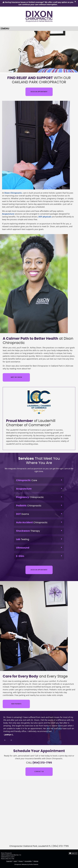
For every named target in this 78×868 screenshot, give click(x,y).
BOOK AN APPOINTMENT (39, 92)
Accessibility (28, 861)
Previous (5, 740)
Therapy (28, 531)
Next (11, 740)
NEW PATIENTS (16, 704)
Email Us (73, 853)
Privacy (21, 861)
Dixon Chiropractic (13, 193)
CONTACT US (39, 772)
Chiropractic (30, 497)
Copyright (9, 861)
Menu (5, 29)
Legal (15, 861)
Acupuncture (8, 214)
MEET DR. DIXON (16, 377)
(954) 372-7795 (10, 859)
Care (27, 480)
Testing (23, 539)
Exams (23, 514)
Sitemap (36, 861)
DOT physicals (45, 217)
